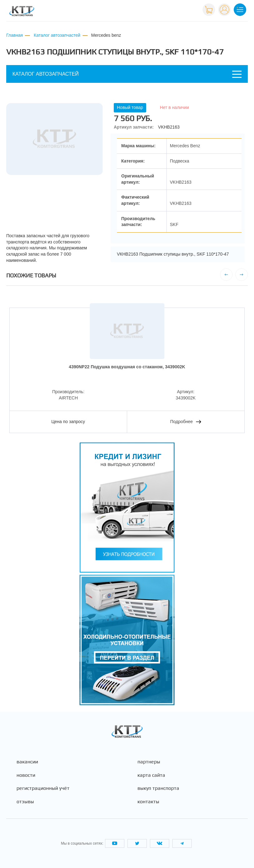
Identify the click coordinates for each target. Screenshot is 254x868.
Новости (26, 775)
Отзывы (25, 802)
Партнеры (149, 762)
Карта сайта (151, 775)
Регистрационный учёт (43, 788)
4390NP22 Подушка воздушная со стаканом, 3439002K (127, 367)
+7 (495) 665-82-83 (178, 12)
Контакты (148, 802)
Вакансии (27, 762)
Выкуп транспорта (158, 788)
